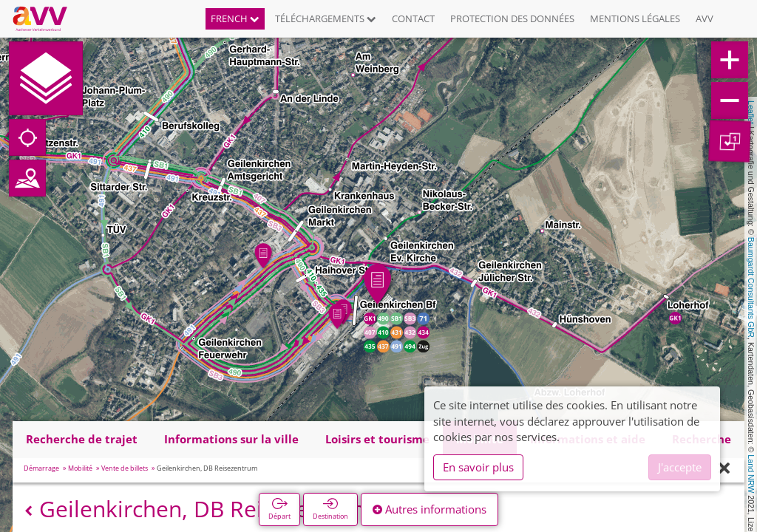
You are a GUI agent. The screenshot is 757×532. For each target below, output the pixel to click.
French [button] (235, 18)
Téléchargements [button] (326, 18)
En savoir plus (478, 467)
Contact (413, 18)
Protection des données (512, 18)
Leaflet (751, 112)
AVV (705, 18)
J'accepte (680, 467)
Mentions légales (635, 18)
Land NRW (751, 474)
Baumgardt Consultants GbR (751, 287)
